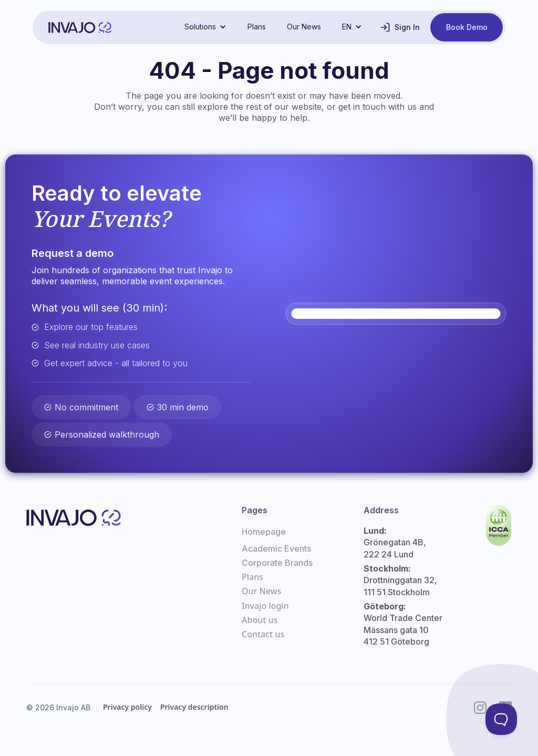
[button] (205, 27)
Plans (257, 27)
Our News (304, 27)
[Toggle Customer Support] (501, 719)
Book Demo (467, 27)
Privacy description (194, 707)
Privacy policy (127, 707)
